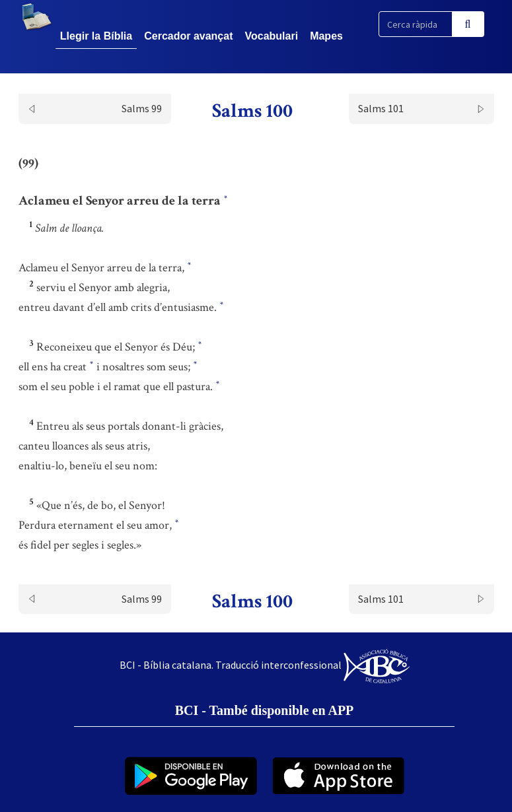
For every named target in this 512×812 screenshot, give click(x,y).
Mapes (326, 36)
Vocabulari (272, 36)
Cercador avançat (188, 36)
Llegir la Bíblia (96, 36)
